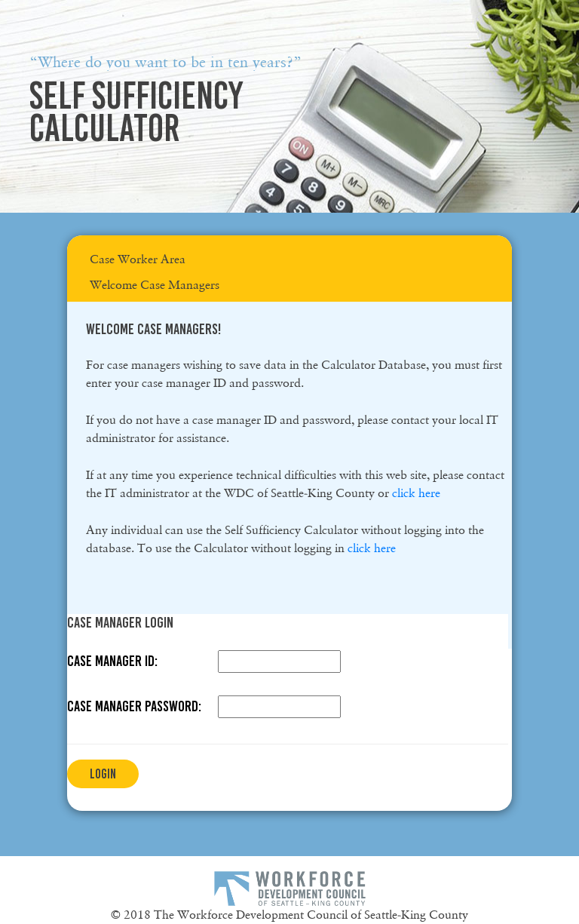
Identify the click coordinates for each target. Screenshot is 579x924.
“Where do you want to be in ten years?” (165, 62)
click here (416, 493)
